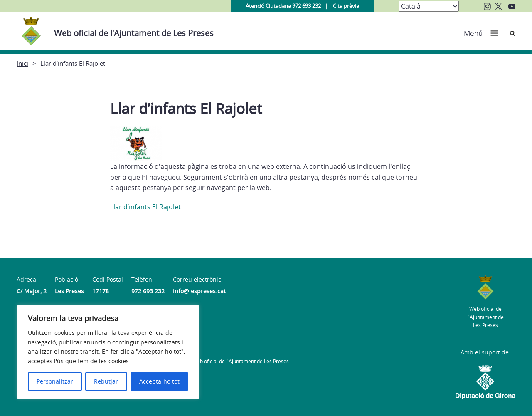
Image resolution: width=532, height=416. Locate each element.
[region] (108, 352)
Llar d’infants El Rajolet (145, 207)
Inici (22, 63)
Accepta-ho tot (159, 381)
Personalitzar (55, 381)
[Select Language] (429, 6)
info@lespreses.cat (199, 291)
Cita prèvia (346, 6)
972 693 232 (148, 291)
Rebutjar (106, 381)
